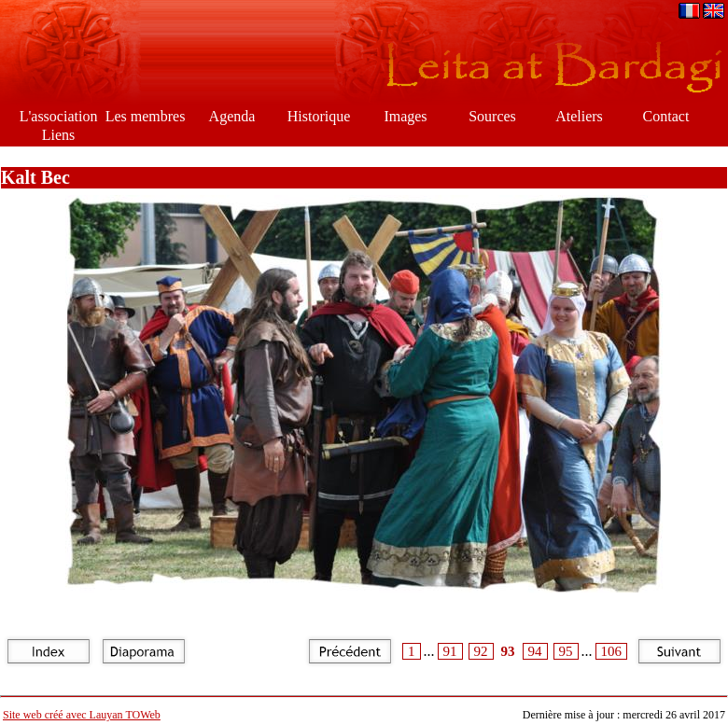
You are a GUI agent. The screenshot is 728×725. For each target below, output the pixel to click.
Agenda (232, 116)
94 (535, 651)
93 (508, 651)
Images (405, 116)
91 (450, 651)
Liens (59, 135)
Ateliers (579, 116)
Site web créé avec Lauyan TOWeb (82, 715)
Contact (666, 116)
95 (566, 651)
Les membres (146, 116)
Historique (319, 116)
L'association (59, 116)
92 (481, 651)
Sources (492, 116)
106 (612, 651)
